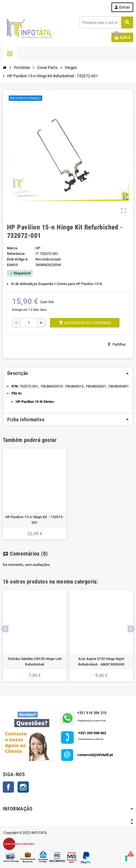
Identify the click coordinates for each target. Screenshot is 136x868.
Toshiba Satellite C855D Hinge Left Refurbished (35, 662)
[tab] (68, 373)
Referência (16, 254)
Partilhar (117, 344)
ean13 (12, 265)
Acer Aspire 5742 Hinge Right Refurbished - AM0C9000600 (101, 662)
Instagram (23, 787)
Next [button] (131, 629)
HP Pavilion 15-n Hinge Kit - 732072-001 (35, 520)
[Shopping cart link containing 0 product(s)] (122, 37)
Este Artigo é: (18, 259)
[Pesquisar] (106, 22)
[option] (35, 636)
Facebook (8, 787)
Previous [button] (5, 629)
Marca (12, 248)
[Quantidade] (29, 323)
